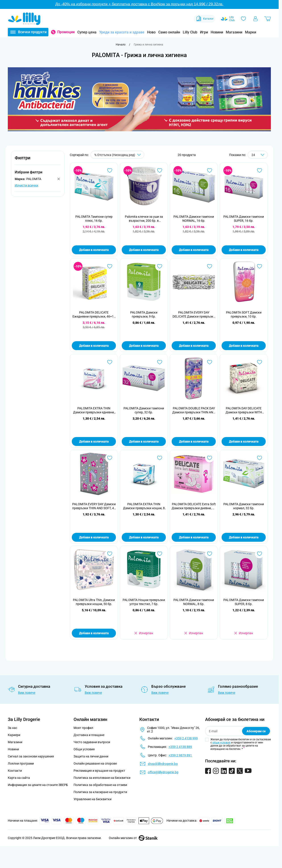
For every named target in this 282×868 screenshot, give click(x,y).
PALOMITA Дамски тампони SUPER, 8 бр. (244, 602)
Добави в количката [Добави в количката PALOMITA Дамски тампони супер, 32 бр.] (144, 441)
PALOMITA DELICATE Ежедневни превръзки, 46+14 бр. (94, 315)
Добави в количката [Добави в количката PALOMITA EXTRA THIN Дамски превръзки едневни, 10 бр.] (94, 441)
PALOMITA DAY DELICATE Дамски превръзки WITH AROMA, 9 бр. (244, 410)
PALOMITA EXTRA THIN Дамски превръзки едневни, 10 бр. (94, 410)
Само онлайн (169, 32)
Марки (251, 32)
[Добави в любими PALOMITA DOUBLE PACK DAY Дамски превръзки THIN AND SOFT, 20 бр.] (210, 362)
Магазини (234, 32)
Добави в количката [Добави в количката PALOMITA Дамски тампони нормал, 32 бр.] (244, 537)
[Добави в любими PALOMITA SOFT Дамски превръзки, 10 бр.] (259, 266)
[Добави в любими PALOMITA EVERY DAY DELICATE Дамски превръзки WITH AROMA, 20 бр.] (210, 266)
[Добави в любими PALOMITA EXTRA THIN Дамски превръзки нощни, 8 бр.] (160, 458)
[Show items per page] (258, 155)
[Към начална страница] (121, 45)
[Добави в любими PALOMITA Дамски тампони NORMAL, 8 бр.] (210, 554)
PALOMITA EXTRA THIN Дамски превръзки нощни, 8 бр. (144, 506)
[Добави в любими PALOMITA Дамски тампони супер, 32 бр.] (160, 362)
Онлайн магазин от (133, 838)
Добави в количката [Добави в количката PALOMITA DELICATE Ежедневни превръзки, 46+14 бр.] (94, 346)
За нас (12, 728)
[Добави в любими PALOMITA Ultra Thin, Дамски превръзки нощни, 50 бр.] (110, 554)
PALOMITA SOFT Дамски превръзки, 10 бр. (244, 314)
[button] (38, 160)
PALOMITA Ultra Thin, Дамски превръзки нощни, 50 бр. (94, 602)
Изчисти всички (26, 185)
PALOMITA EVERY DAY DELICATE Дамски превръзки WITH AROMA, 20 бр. (194, 315)
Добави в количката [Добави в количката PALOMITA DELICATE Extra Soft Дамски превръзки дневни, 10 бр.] (194, 537)
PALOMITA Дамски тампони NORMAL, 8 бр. (194, 602)
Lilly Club (190, 32)
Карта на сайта (19, 778)
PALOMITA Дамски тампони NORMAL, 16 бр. (194, 219)
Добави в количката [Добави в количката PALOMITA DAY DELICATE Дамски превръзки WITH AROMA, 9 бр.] (244, 441)
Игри (204, 32)
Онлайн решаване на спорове (95, 763)
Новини (217, 32)
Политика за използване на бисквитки (102, 778)
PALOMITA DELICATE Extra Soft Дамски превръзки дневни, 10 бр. (194, 506)
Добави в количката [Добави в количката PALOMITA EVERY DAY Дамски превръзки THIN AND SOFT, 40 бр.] (94, 537)
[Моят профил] (255, 19)
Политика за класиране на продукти (100, 792)
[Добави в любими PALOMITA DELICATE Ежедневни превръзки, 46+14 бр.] (110, 266)
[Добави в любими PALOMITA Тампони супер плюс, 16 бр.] (110, 170)
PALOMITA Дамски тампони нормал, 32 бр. (244, 506)
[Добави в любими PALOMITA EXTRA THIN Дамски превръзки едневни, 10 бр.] (110, 362)
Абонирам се (256, 731)
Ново (151, 32)
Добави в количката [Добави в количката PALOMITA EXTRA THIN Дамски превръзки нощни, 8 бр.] (144, 537)
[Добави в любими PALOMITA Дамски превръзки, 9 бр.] (160, 266)
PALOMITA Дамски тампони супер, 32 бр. (144, 410)
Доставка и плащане (89, 735)
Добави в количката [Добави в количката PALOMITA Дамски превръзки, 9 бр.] (144, 346)
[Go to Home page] (24, 19)
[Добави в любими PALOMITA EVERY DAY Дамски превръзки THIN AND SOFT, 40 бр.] (110, 458)
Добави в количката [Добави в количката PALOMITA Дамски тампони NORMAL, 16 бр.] (194, 250)
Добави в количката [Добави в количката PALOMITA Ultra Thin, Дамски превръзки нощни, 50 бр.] (94, 633)
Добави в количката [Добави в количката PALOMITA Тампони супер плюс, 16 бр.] (94, 250)
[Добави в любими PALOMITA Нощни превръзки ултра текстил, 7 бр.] (160, 554)
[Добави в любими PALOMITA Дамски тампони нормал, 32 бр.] (259, 458)
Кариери (14, 735)
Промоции (66, 32)
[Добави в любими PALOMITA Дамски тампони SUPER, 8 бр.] (259, 554)
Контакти (15, 771)
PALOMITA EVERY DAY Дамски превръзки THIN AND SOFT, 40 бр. (94, 506)
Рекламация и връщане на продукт (100, 771)
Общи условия (84, 749)
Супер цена (87, 32)
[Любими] (243, 19)
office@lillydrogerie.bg (163, 772)
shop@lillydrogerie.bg (163, 764)
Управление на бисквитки (93, 799)
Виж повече (27, 693)
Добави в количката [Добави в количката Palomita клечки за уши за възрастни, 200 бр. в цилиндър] (144, 250)
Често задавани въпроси (92, 742)
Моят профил (83, 728)
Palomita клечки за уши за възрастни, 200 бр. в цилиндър (144, 219)
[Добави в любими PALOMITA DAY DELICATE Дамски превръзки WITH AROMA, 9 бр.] (259, 362)
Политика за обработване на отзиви (100, 785)
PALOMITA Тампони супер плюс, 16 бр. (94, 219)
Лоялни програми (21, 763)
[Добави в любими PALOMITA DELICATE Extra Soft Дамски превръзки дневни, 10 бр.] (210, 458)
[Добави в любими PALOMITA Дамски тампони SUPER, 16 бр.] (259, 170)
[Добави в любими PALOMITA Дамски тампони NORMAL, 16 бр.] (210, 170)
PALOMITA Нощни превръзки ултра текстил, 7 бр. (144, 602)
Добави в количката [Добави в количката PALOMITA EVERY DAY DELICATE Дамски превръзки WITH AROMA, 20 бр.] (194, 346)
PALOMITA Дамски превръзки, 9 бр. (144, 314)
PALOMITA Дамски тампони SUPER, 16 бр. (244, 219)
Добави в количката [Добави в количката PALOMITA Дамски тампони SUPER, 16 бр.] (244, 250)
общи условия (221, 743)
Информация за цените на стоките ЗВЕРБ (38, 785)
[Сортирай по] (117, 155)
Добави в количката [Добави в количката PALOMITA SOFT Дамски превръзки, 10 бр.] (244, 346)
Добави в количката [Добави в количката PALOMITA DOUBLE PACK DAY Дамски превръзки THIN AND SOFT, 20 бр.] (194, 441)
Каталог (205, 19)
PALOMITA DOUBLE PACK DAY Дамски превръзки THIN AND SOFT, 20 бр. (194, 410)
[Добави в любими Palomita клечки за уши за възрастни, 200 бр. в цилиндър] (160, 170)
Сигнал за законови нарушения (31, 756)
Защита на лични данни (91, 756)
